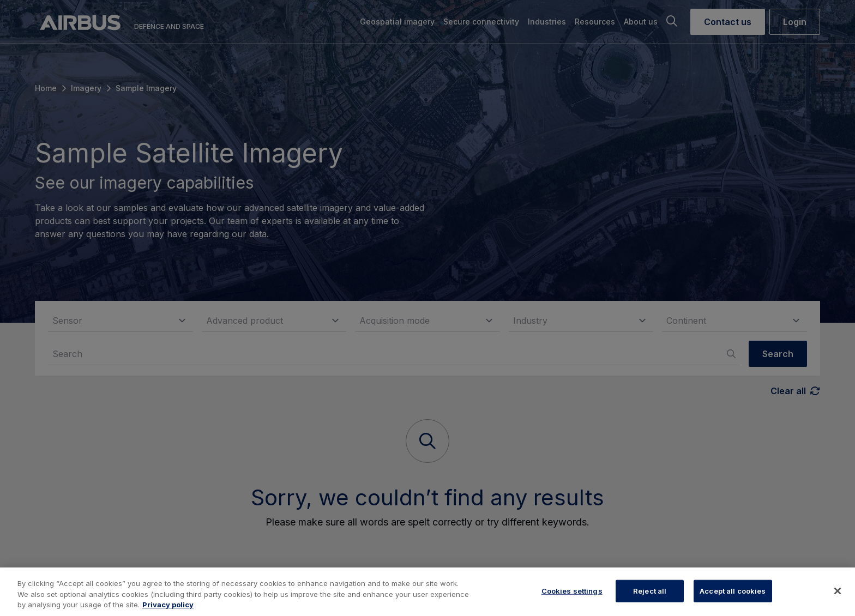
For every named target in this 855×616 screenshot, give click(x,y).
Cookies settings (572, 590)
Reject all (650, 590)
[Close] (838, 591)
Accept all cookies (733, 590)
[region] (427, 592)
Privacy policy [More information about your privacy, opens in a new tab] (168, 605)
